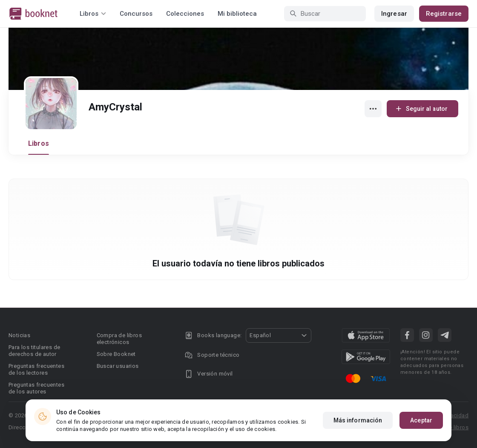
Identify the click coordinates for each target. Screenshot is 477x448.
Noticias (19, 335)
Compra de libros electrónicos (119, 339)
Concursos (136, 14)
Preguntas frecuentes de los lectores (36, 369)
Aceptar (421, 420)
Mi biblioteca (237, 14)
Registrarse (444, 14)
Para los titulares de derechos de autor (34, 351)
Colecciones (185, 14)
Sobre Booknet (116, 354)
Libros (39, 143)
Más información (358, 420)
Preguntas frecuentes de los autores (36, 388)
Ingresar (394, 14)
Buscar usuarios (118, 366)
